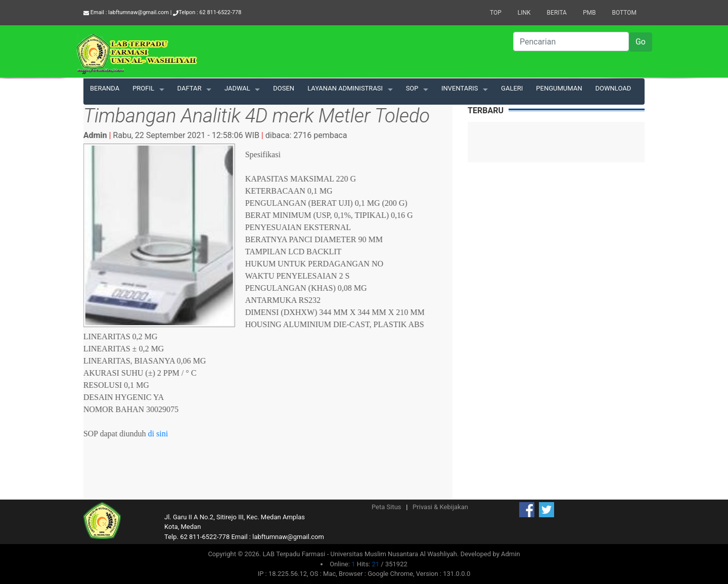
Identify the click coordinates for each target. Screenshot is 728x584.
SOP (412, 88)
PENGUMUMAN (559, 88)
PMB (589, 13)
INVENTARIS (460, 88)
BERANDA (105, 88)
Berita (557, 13)
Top (496, 13)
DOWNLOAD (613, 88)
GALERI (512, 88)
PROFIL (143, 88)
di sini (159, 434)
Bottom (624, 13)
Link (524, 13)
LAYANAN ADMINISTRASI (345, 88)
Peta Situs (386, 507)
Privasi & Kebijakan (440, 507)
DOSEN (284, 88)
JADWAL (237, 88)
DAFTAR (190, 88)
